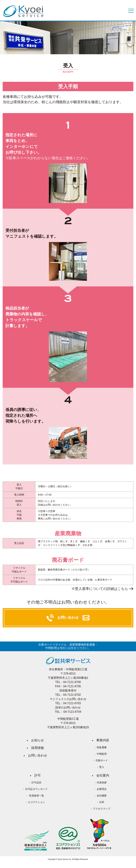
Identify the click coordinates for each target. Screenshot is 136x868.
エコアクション (36, 802)
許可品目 (36, 782)
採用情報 (38, 748)
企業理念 (102, 789)
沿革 (102, 802)
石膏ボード (102, 760)
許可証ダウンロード (36, 789)
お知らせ (38, 740)
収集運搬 (102, 747)
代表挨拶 (102, 782)
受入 (102, 767)
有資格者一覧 (36, 796)
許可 (38, 775)
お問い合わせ (38, 755)
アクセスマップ (102, 809)
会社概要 (102, 796)
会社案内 (103, 775)
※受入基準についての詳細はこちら (100, 589)
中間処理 (102, 754)
